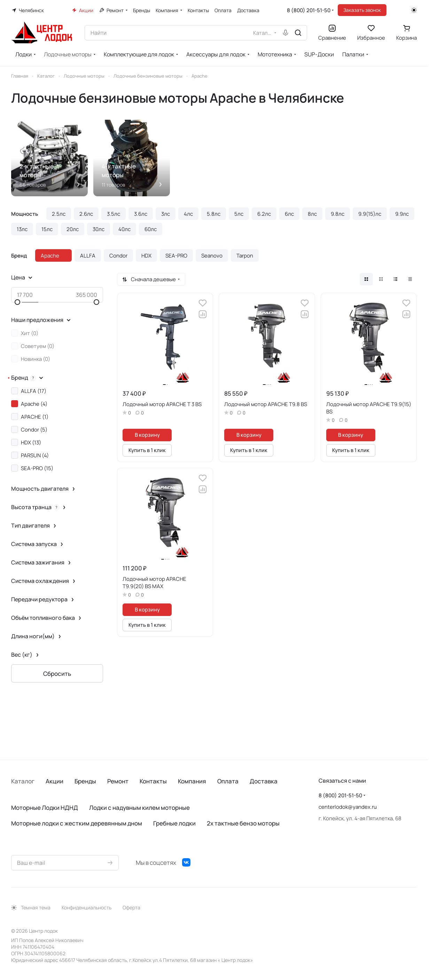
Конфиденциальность (87, 907)
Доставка (264, 781)
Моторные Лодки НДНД (45, 808)
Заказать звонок (362, 10)
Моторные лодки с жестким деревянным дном (77, 823)
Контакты (153, 781)
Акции (54, 781)
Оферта (131, 907)
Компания (192, 781)
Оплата (228, 781)
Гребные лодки (174, 823)
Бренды (85, 781)
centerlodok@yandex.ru (348, 807)
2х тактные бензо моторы (243, 823)
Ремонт (118, 781)
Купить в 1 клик (147, 450)
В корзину (147, 435)
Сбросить (57, 674)
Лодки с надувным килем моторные (139, 808)
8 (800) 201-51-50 (309, 10)
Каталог (23, 781)
